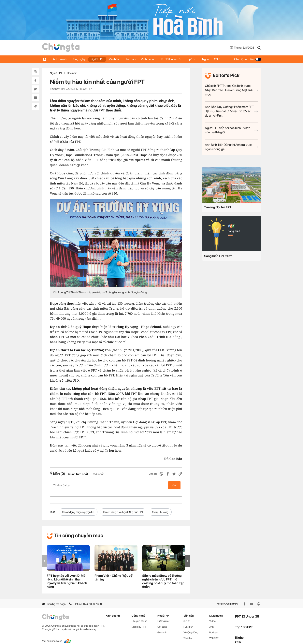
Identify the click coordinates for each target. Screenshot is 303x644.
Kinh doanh (60, 59)
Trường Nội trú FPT (218, 207)
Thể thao (133, 59)
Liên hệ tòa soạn (54, 598)
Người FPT (99, 59)
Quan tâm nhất (78, 474)
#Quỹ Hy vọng (160, 506)
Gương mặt (163, 615)
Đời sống (162, 620)
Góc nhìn (72, 73)
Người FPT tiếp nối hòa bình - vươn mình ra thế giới (231, 130)
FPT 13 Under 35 (175, 59)
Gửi (174, 485)
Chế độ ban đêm (248, 59)
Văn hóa (116, 59)
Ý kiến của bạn (116, 485)
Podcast (214, 626)
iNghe (211, 59)
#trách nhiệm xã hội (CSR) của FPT (123, 506)
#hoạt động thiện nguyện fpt (78, 506)
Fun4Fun (188, 620)
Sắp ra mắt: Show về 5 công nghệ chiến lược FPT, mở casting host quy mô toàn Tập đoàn (163, 575)
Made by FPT (139, 620)
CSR (223, 59)
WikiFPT (214, 632)
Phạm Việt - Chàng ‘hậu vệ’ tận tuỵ (114, 571)
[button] (188, 555)
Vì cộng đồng (191, 626)
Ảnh (211, 620)
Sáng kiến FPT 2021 (218, 256)
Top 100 (196, 59)
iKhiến (187, 615)
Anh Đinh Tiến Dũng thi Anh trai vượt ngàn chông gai (231, 147)
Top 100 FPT (244, 621)
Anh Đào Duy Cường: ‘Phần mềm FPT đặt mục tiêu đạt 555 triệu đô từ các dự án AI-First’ (231, 111)
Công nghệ (79, 59)
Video (212, 615)
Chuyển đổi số (139, 615)
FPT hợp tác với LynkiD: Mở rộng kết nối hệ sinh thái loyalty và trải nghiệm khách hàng (67, 575)
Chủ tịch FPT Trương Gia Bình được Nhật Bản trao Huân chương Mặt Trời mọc (231, 90)
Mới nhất (98, 474)
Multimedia (151, 59)
